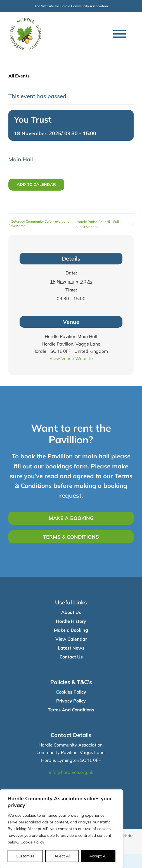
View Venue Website (71, 358)
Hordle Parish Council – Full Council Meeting (96, 224)
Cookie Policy (32, 842)
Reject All (62, 856)
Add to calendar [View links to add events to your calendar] (36, 185)
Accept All (98, 856)
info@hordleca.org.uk (71, 772)
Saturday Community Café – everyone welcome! (40, 224)
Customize (25, 856)
